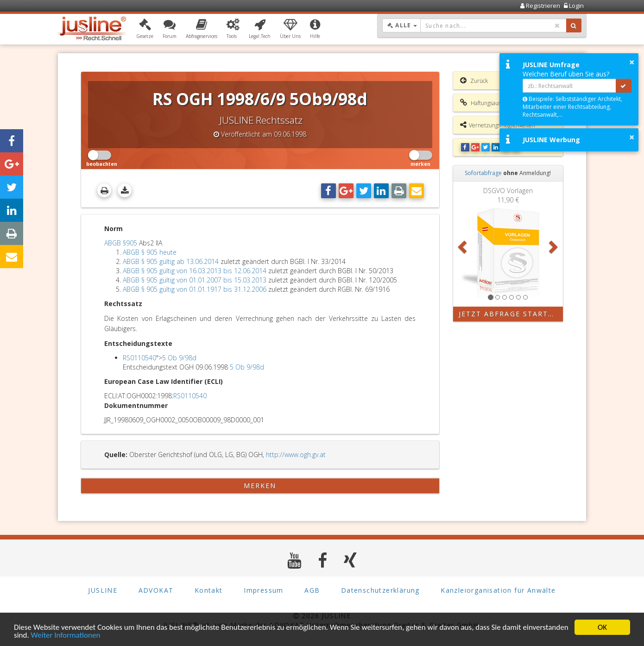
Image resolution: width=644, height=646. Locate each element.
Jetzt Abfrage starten (509, 314)
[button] (145, 29)
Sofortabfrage (483, 173)
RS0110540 (139, 358)
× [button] (632, 62)
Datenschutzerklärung (380, 590)
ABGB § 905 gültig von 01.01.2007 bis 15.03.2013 (195, 280)
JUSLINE (103, 590)
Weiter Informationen (66, 636)
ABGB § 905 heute (150, 252)
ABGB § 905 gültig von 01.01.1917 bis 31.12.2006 (195, 289)
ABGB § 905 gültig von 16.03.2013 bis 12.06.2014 (195, 271)
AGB (312, 590)
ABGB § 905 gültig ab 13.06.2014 (171, 261)
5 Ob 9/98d (179, 358)
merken (260, 486)
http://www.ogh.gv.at (296, 455)
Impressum (264, 590)
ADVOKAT (156, 590)
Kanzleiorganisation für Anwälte (498, 590)
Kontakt (209, 590)
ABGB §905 (121, 243)
